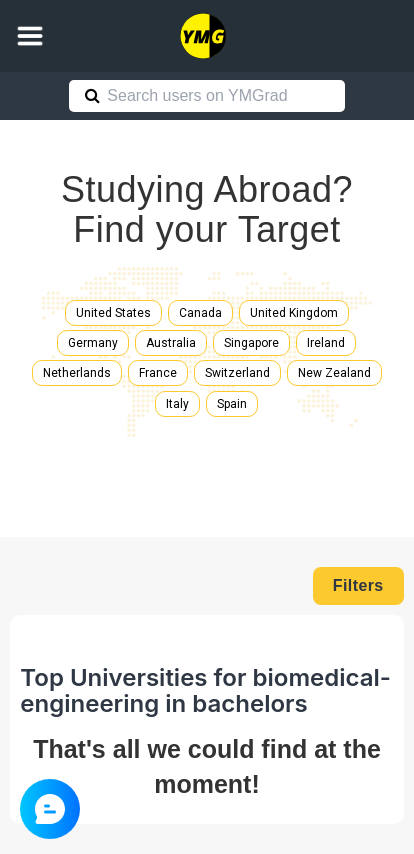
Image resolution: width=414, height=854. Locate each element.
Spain (232, 404)
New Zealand (334, 373)
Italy (177, 404)
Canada (200, 313)
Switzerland (237, 373)
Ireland (326, 343)
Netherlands (77, 373)
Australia (171, 343)
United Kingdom (294, 313)
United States (113, 313)
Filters (358, 585)
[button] (30, 36)
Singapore (251, 343)
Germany (93, 343)
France (158, 373)
